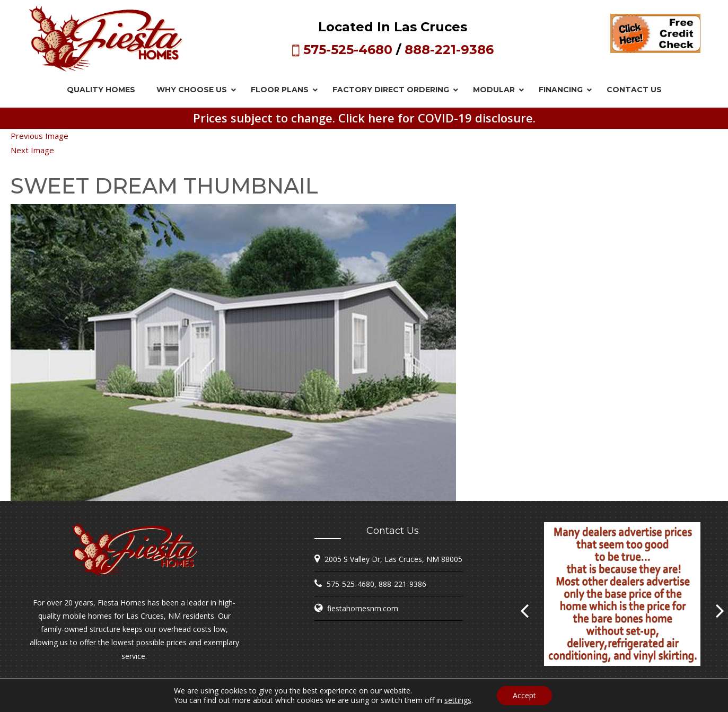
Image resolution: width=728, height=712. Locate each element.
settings (458, 700)
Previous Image (40, 136)
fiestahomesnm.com (363, 608)
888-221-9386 (449, 50)
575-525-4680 (348, 50)
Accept (524, 695)
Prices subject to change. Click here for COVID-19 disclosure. (364, 118)
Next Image (32, 150)
